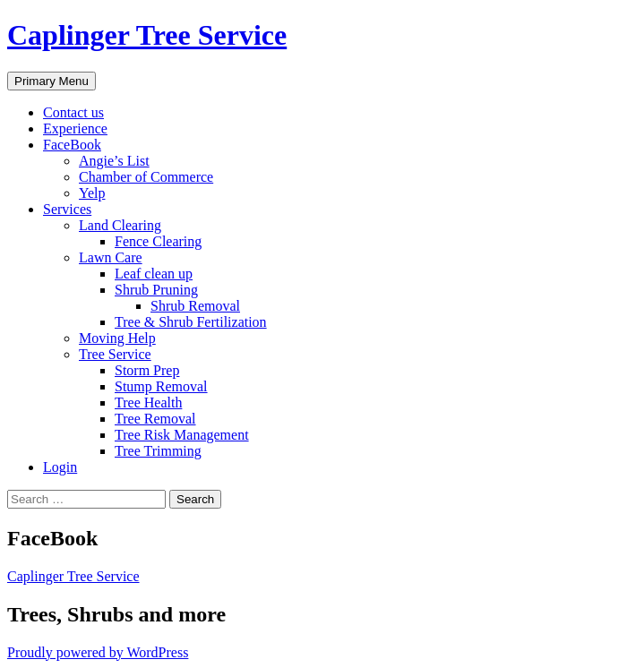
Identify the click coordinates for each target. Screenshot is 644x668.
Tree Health (148, 403)
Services (67, 209)
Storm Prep (147, 370)
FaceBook (72, 145)
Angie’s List (114, 161)
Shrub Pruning (156, 290)
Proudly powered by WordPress (98, 652)
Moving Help (117, 338)
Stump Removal (161, 386)
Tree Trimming (158, 451)
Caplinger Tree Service (147, 35)
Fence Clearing (158, 241)
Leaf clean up (154, 274)
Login (60, 467)
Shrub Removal (195, 306)
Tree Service (115, 354)
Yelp (92, 193)
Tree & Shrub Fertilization (191, 322)
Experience (75, 128)
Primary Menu (52, 81)
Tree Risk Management (182, 435)
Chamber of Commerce (146, 177)
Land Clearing (120, 225)
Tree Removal (155, 419)
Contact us (73, 112)
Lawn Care (111, 257)
